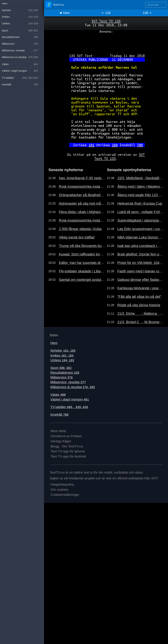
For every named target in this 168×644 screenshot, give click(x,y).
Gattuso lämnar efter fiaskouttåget (140, 280)
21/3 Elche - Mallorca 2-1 (140, 314)
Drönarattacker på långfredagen (82, 195)
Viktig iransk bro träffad (77, 237)
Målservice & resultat (73, 387)
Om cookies (59, 490)
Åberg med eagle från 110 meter (140, 195)
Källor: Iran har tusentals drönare (82, 263)
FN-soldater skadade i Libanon (82, 271)
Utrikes (62, 360)
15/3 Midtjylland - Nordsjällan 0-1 (140, 178)
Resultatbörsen (65, 373)
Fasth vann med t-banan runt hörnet (140, 271)
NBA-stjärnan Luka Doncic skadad (140, 237)
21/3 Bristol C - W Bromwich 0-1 (140, 322)
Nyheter (63, 350)
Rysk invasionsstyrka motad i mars (82, 186)
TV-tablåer (69, 407)
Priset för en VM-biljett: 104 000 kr (140, 263)
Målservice (62, 377)
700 (140, 145)
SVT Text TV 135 (106, 21)
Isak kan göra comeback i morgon (140, 246)
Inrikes (62, 355)
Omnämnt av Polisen (66, 436)
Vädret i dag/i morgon (70, 399)
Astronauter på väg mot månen (82, 203)
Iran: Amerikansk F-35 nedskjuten (82, 178)
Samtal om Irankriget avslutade (82, 280)
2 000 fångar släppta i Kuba (80, 229)
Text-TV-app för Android (68, 456)
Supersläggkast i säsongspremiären (140, 220)
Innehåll (59, 415)
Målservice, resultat (68, 382)
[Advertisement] (106, 42)
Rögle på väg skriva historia (139, 305)
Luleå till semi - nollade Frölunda (140, 212)
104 (115, 145)
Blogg (55, 446)
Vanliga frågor (61, 441)
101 (91, 145)
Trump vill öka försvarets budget (82, 246)
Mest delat (58, 431)
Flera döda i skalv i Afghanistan (82, 212)
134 (106, 13)
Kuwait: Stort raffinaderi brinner (82, 254)
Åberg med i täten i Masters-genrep (140, 186)
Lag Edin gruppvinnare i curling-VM (140, 229)
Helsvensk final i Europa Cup (140, 203)
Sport (61, 368)
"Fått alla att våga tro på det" (139, 297)
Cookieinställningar (65, 495)
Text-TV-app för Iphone (68, 451)
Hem (65, 13)
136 (147, 13)
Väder (58, 395)
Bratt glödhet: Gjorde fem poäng (140, 254)
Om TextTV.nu (72, 446)
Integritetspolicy (62, 484)
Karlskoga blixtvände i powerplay (140, 288)
